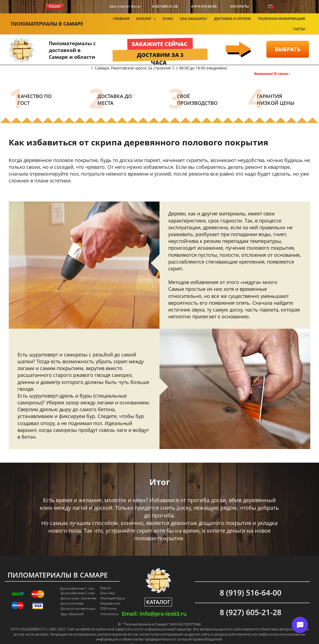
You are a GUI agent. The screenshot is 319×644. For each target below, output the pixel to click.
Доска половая (72, 596)
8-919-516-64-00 (204, 6)
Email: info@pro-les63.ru (154, 606)
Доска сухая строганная (78, 591)
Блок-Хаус (108, 586)
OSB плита (108, 601)
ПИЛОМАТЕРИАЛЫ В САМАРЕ (47, 20)
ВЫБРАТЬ (288, 42)
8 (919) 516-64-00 (251, 585)
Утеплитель (109, 607)
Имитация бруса (113, 591)
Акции (55, 6)
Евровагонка (110, 596)
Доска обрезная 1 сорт (77, 581)
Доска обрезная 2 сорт (78, 586)
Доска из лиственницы (78, 601)
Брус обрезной (72, 607)
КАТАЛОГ (158, 595)
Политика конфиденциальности (159, 638)
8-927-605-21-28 (165, 6)
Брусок (106, 581)
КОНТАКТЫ (240, 6)
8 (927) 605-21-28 (251, 605)
